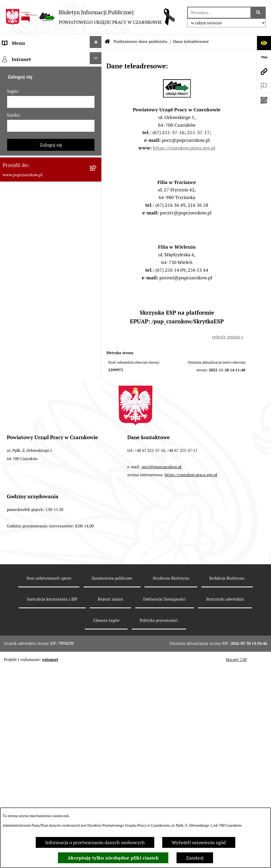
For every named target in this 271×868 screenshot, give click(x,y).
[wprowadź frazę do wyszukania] (219, 13)
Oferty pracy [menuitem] (15, 361)
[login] (51, 510)
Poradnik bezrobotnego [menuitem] (27, 318)
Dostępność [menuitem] (15, 160)
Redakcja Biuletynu (227, 787)
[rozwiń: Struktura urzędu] (97, 202)
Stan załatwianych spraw (49, 787)
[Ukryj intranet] (96, 466)
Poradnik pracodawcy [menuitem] (25, 332)
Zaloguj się (51, 553)
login (12, 499)
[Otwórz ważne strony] (264, 86)
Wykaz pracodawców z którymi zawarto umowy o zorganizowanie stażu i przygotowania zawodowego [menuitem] (44, 427)
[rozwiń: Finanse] (97, 288)
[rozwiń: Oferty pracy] (97, 360)
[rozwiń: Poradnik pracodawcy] (97, 331)
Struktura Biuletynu (171, 787)
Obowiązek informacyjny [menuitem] (28, 175)
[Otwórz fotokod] (264, 100)
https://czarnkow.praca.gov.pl (184, 148)
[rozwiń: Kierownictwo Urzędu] (97, 217)
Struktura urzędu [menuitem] (20, 203)
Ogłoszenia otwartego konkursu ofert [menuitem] (41, 275)
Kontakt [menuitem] (11, 146)
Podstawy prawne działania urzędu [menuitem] (39, 246)
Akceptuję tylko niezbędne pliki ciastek (113, 858)
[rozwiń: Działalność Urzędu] (97, 188)
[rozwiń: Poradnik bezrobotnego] (97, 317)
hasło (13, 523)
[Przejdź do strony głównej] (90, 17)
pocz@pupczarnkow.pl (162, 675)
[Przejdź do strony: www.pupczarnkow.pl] (264, 72)
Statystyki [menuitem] (13, 303)
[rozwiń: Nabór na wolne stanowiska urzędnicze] (97, 374)
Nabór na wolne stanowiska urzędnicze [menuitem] (43, 375)
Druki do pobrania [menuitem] (21, 346)
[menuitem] (51, 75)
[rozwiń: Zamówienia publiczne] (97, 259)
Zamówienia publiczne (112, 787)
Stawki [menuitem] (9, 389)
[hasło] (51, 534)
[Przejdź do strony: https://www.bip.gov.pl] (264, 57)
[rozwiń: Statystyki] (97, 302)
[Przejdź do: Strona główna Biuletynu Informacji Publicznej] (107, 42)
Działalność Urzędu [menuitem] (23, 189)
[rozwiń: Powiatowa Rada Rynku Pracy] (97, 231)
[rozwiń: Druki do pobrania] (97, 345)
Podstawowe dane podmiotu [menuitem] (32, 57)
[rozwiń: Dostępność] (97, 159)
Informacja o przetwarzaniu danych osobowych (95, 842)
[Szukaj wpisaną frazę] (258, 13)
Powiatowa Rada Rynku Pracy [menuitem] (33, 232)
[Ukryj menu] (96, 42)
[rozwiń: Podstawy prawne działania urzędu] (97, 245)
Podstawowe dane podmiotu (140, 41)
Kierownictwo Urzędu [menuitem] (25, 217)
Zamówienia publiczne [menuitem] (26, 260)
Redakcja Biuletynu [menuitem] (22, 404)
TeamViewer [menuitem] (15, 451)
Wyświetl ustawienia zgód (199, 842)
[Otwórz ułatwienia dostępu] (264, 43)
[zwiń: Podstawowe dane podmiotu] (97, 56)
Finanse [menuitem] (11, 289)
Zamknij (195, 858)
